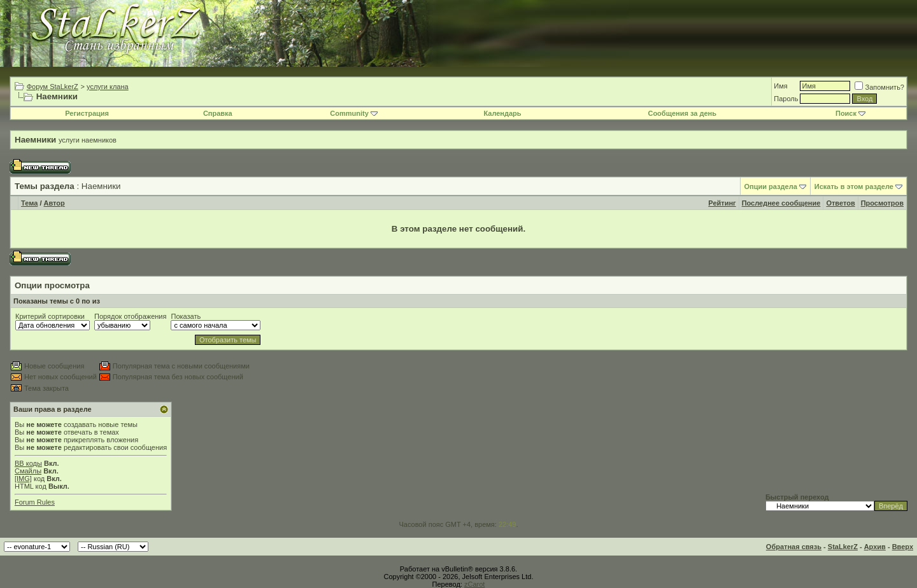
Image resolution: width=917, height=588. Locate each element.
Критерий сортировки (50, 316)
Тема (29, 203)
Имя (780, 86)
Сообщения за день (682, 113)
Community (354, 113)
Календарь (502, 113)
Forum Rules (35, 502)
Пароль (786, 99)
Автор (54, 203)
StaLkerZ (843, 547)
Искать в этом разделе (854, 186)
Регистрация (87, 113)
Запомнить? (879, 87)
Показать (186, 316)
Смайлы (28, 471)
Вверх (903, 547)
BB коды (28, 463)
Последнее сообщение (781, 203)
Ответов (840, 203)
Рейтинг (722, 203)
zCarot (474, 584)
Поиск (850, 113)
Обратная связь (794, 547)
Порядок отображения (130, 316)
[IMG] (23, 479)
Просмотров (882, 203)
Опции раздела (771, 186)
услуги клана (108, 87)
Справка (218, 113)
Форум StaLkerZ (53, 87)
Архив (875, 547)
